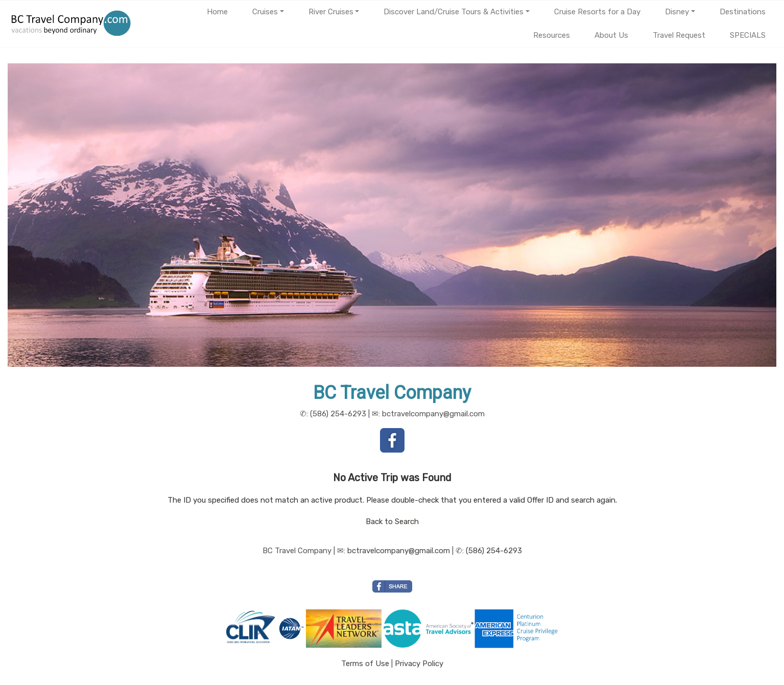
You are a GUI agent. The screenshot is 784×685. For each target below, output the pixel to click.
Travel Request (679, 35)
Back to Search (392, 522)
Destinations (743, 12)
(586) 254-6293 (494, 551)
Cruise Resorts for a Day (597, 12)
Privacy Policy (419, 664)
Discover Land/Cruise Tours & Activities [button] (454, 12)
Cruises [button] (265, 12)
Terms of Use (365, 664)
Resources (552, 35)
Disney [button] (677, 12)
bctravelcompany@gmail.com (399, 551)
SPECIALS (748, 35)
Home (217, 12)
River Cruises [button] (331, 12)
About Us (611, 35)
